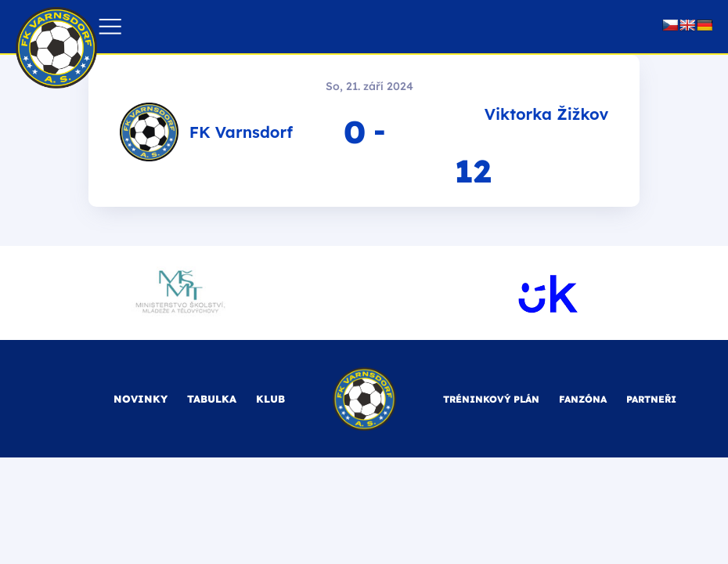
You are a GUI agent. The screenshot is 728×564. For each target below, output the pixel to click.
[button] (110, 27)
